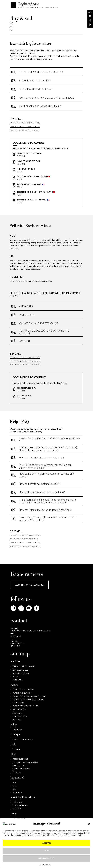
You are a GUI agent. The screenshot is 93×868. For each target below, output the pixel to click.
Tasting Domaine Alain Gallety (26, 706)
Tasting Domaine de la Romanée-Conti (29, 696)
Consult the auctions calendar (25, 123)
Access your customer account (25, 130)
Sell (12, 26)
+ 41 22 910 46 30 (17, 644)
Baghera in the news (22, 828)
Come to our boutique (23, 739)
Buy (12, 23)
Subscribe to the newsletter (30, 585)
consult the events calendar (24, 539)
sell (14, 786)
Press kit (16, 825)
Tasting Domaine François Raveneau (28, 699)
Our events (17, 713)
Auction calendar (21, 670)
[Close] (34, 860)
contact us (31, 432)
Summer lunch (19, 709)
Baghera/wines (38, 4)
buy (14, 783)
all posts (17, 773)
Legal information (46, 841)
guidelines (17, 792)
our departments (20, 805)
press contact (19, 818)
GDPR (46, 851)
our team (17, 809)
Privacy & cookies (47, 846)
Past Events (18, 720)
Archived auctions (21, 673)
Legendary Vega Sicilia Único (25, 762)
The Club (17, 749)
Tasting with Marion (22, 769)
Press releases (19, 822)
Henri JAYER (17, 680)
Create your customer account (25, 126)
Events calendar (20, 716)
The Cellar (17, 729)
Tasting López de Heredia (23, 690)
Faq (12, 30)
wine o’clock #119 (20, 759)
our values (17, 802)
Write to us (16, 636)
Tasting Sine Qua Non (22, 693)
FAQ (14, 789)
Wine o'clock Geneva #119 (24, 666)
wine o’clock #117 (20, 765)
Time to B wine (19, 831)
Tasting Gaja (18, 703)
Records (16, 677)
